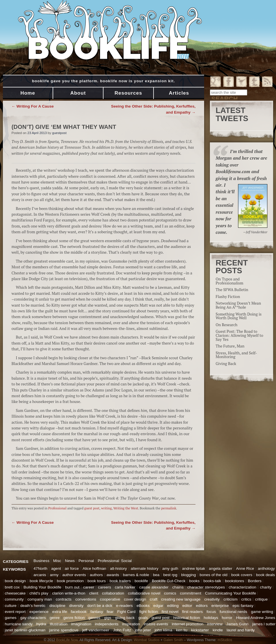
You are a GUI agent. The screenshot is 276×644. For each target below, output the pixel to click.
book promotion (70, 581)
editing (173, 606)
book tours (96, 581)
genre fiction (74, 618)
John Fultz (122, 630)
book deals (266, 575)
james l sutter (264, 624)
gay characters (33, 618)
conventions (86, 599)
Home (28, 93)
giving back (125, 618)
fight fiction (148, 612)
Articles (179, 93)
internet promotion (188, 624)
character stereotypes (206, 587)
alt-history (118, 568)
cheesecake (15, 593)
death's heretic (33, 606)
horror (227, 618)
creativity (212, 599)
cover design (135, 599)
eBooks (143, 606)
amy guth (170, 568)
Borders (255, 581)
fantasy (97, 612)
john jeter (143, 630)
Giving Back (226, 364)
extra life (60, 612)
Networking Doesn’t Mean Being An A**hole (238, 305)
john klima (163, 630)
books (194, 581)
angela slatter (221, 568)
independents (107, 624)
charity (266, 587)
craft (154, 599)
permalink (169, 508)
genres (95, 618)
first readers (193, 612)
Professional (57, 508)
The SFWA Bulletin (232, 290)
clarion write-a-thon (69, 593)
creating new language (181, 599)
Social (126, 561)
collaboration (113, 593)
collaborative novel (144, 593)
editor (187, 606)
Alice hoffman (94, 568)
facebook (79, 612)
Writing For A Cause (33, 106)
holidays (211, 618)
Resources (129, 93)
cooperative (110, 599)
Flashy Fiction (228, 297)
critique (261, 599)
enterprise (220, 606)
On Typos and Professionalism (229, 281)
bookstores (234, 581)
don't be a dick (100, 606)
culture (11, 606)
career (89, 587)
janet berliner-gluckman (25, 630)
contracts (64, 599)
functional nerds (233, 612)
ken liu (182, 630)
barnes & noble (136, 575)
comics (170, 593)
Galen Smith (173, 640)
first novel (170, 612)
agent (56, 568)
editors (202, 606)
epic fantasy (243, 606)
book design (15, 581)
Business (42, 561)
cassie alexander (154, 587)
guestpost (59, 133)
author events (74, 575)
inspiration (131, 624)
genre (55, 618)
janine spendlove (64, 630)
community (14, 599)
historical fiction (187, 618)
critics (246, 599)
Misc (57, 561)
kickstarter (200, 630)
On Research (227, 325)
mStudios (225, 640)
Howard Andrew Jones (256, 618)
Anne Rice (245, 568)
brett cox (12, 587)
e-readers (124, 606)
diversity (76, 606)
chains (178, 587)
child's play (39, 593)
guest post (92, 508)
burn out (72, 587)
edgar (158, 606)
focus (211, 612)
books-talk (212, 581)
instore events (156, 624)
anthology (266, 568)
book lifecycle (41, 581)
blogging (188, 575)
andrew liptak (193, 568)
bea (156, 575)
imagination (81, 624)
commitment (191, 593)
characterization (242, 587)
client (94, 593)
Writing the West (126, 508)
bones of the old (213, 575)
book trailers (120, 581)
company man (40, 599)
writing (107, 508)
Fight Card (126, 612)
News (70, 561)
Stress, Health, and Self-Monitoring (236, 355)
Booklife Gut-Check (169, 581)
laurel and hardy (241, 630)
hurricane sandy (19, 624)
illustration (59, 624)
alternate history (144, 568)
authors (96, 575)
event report (15, 612)
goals (143, 618)
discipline (57, 606)
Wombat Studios (147, 640)
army (54, 575)
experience (39, 612)
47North (41, 568)
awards (113, 575)
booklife (141, 581)
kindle (218, 630)
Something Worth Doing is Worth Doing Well (239, 316)
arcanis (40, 575)
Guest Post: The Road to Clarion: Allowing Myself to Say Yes (239, 335)
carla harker (125, 587)
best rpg (170, 575)
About (78, 93)
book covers (242, 575)
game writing (262, 612)
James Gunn (237, 624)
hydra (41, 624)
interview (215, 624)
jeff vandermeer (96, 630)
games (11, 618)
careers (105, 587)
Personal (86, 561)
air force (72, 568)
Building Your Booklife (43, 587)
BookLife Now (67, 640)
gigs (108, 618)
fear (110, 612)
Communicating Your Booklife (231, 593)
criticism (230, 599)
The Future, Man (230, 346)
